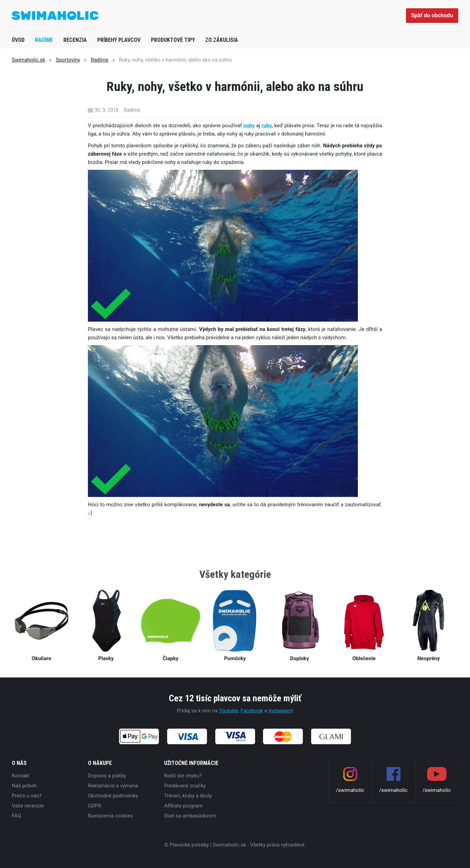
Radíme (44, 40)
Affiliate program (183, 806)
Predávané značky (185, 786)
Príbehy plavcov (119, 40)
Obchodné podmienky (113, 796)
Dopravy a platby (107, 776)
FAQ (16, 816)
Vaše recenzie (28, 806)
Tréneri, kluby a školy (188, 796)
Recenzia (75, 40)
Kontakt (21, 776)
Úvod (18, 40)
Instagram (280, 711)
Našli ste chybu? (183, 776)
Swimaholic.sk (28, 60)
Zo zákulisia (222, 40)
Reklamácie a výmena (113, 786)
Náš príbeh (24, 786)
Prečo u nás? (27, 796)
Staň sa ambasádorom (190, 816)
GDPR (95, 806)
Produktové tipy (173, 40)
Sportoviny (68, 60)
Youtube (229, 711)
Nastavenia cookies (110, 816)
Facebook (252, 711)
